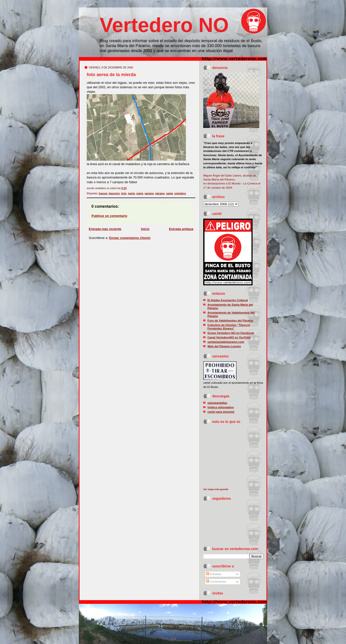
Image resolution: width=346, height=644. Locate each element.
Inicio (145, 229)
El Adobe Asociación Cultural (228, 300)
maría (140, 193)
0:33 (124, 188)
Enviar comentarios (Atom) (130, 238)
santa (169, 193)
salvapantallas (217, 403)
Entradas (214, 574)
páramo (160, 193)
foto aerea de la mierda (111, 75)
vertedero (180, 193)
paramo (149, 193)
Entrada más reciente (105, 229)
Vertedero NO (164, 25)
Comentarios (216, 581)
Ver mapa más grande (216, 489)
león (124, 193)
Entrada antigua (181, 229)
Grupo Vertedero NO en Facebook (231, 333)
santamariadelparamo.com (226, 342)
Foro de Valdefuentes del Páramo (230, 320)
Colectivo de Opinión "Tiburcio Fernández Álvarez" (229, 327)
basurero (114, 193)
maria (131, 193)
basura (103, 193)
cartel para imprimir (221, 412)
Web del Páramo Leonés (224, 346)
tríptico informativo (221, 407)
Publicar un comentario (109, 216)
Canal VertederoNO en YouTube (229, 337)
